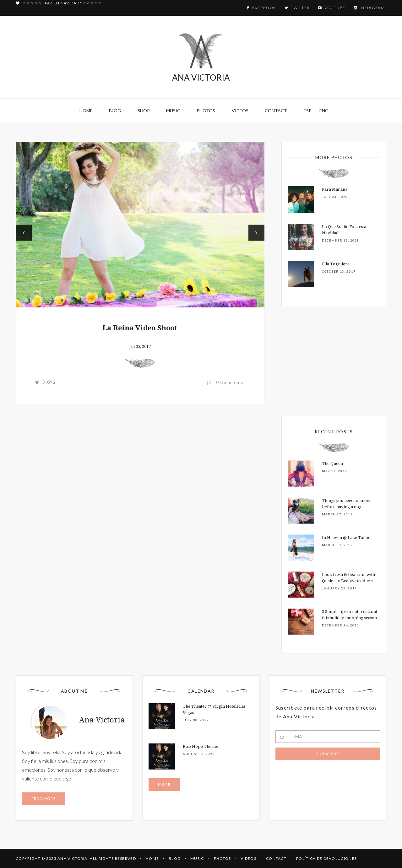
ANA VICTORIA (201, 58)
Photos (206, 111)
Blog (115, 111)
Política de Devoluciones (326, 858)
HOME (152, 858)
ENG (324, 111)
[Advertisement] (140, 464)
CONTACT (276, 858)
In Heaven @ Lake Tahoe (346, 538)
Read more (44, 799)
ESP (308, 111)
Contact (276, 111)
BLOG (175, 858)
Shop (144, 111)
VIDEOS (248, 858)
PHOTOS (223, 858)
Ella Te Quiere (336, 264)
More (164, 784)
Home (86, 111)
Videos (240, 111)
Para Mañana (335, 189)
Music (173, 111)
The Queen (332, 463)
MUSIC (197, 858)
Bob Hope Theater (201, 746)
